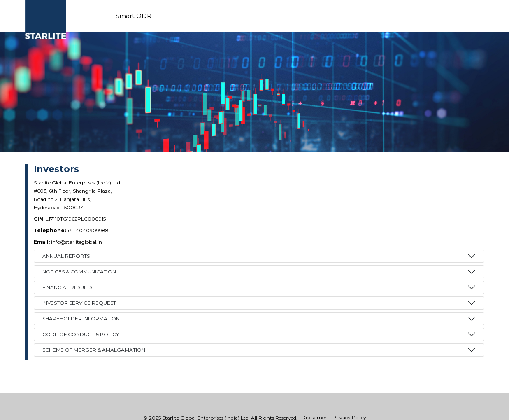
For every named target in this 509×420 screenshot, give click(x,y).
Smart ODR (134, 16)
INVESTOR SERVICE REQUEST (79, 303)
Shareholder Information (81, 318)
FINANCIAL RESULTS (67, 287)
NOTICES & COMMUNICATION (79, 272)
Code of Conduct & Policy (81, 334)
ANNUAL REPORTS (66, 256)
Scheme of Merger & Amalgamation (94, 350)
